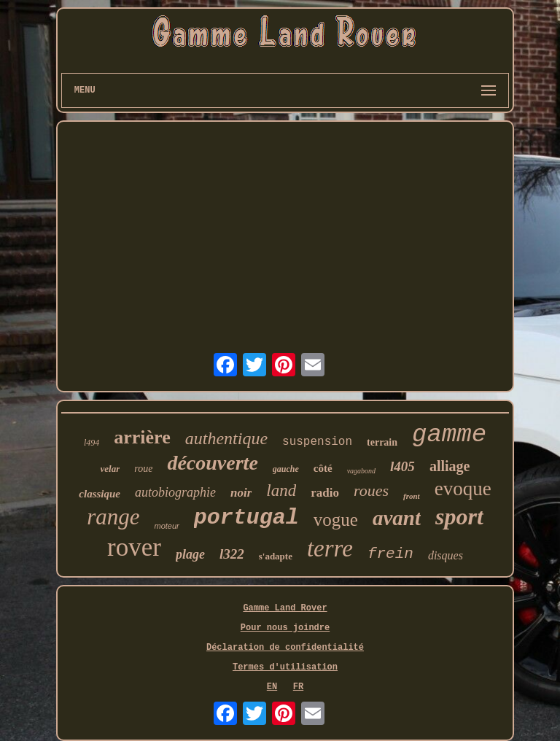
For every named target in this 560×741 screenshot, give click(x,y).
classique (100, 494)
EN (272, 687)
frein (390, 554)
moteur (167, 526)
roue (143, 469)
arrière (142, 437)
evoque (463, 489)
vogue (336, 520)
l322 (232, 554)
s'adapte (276, 556)
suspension (317, 442)
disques (446, 555)
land (281, 490)
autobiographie (175, 492)
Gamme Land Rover (285, 608)
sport (459, 516)
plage (190, 554)
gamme (449, 435)
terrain (382, 442)
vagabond (361, 471)
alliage (450, 466)
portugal (246, 518)
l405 (402, 466)
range (113, 517)
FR (298, 687)
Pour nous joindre (285, 628)
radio (325, 493)
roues (371, 490)
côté (323, 468)
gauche (286, 469)
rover (134, 547)
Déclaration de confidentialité (285, 648)
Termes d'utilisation (285, 667)
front (412, 496)
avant (397, 518)
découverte (212, 463)
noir (241, 493)
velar (110, 469)
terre (330, 548)
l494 (92, 443)
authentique (226, 438)
